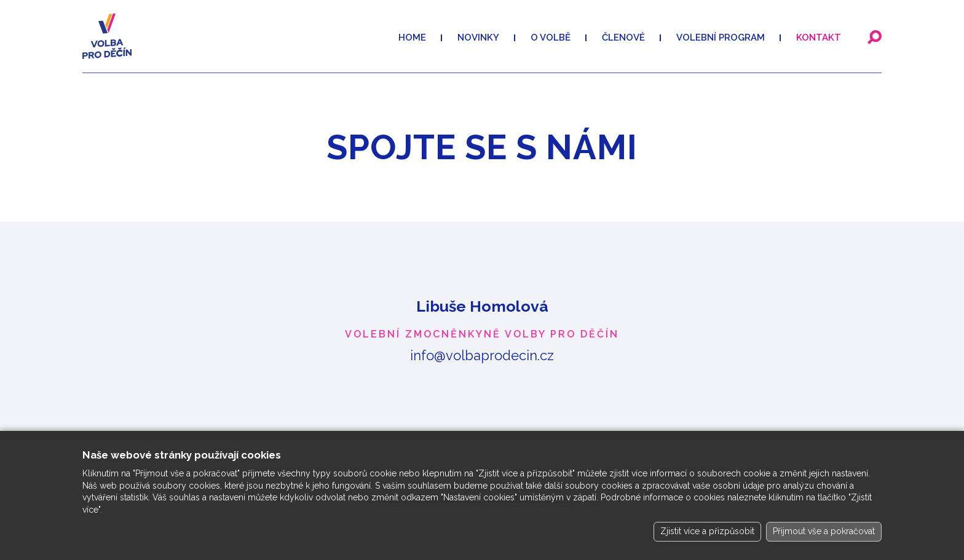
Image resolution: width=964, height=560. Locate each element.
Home (412, 37)
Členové (623, 37)
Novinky (478, 37)
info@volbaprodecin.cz (482, 355)
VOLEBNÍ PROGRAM (721, 37)
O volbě (551, 37)
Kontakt (819, 37)
